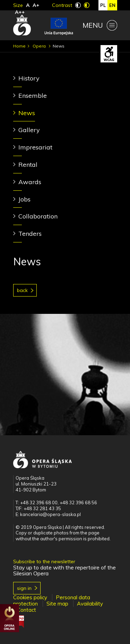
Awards (30, 182)
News (27, 113)
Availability (90, 604)
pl (103, 5)
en (112, 5)
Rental (28, 165)
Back (22, 290)
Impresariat (35, 147)
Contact (27, 610)
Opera (40, 46)
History (29, 78)
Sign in (24, 588)
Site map (57, 604)
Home (19, 46)
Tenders (30, 234)
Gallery (29, 130)
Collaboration (38, 216)
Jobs (24, 199)
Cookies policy (30, 597)
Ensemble (33, 96)
